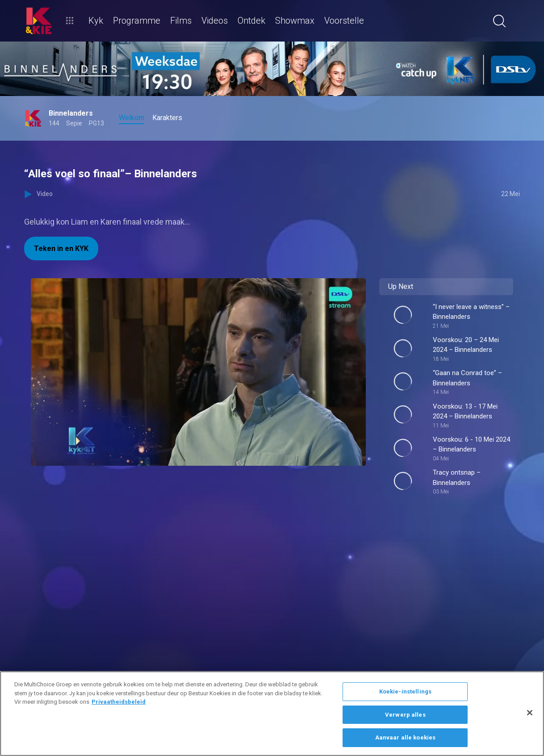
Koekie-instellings (405, 691)
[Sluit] (530, 713)
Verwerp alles (405, 715)
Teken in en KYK (61, 249)
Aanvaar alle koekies (406, 737)
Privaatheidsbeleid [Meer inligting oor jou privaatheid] (119, 702)
